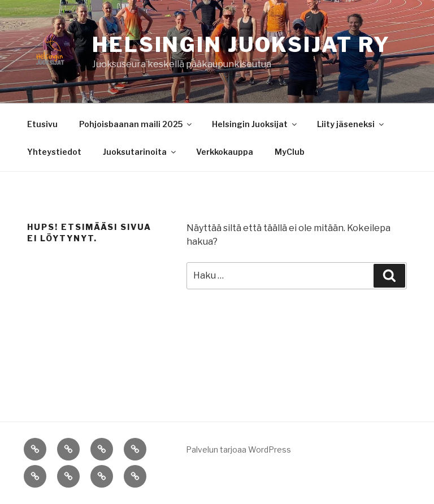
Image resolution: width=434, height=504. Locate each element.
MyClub (290, 152)
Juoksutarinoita (140, 152)
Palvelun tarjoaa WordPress (238, 449)
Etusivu (42, 124)
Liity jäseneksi (351, 124)
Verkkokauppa (225, 152)
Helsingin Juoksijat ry (241, 45)
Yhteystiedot (54, 152)
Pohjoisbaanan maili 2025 (136, 124)
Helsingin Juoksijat (255, 124)
